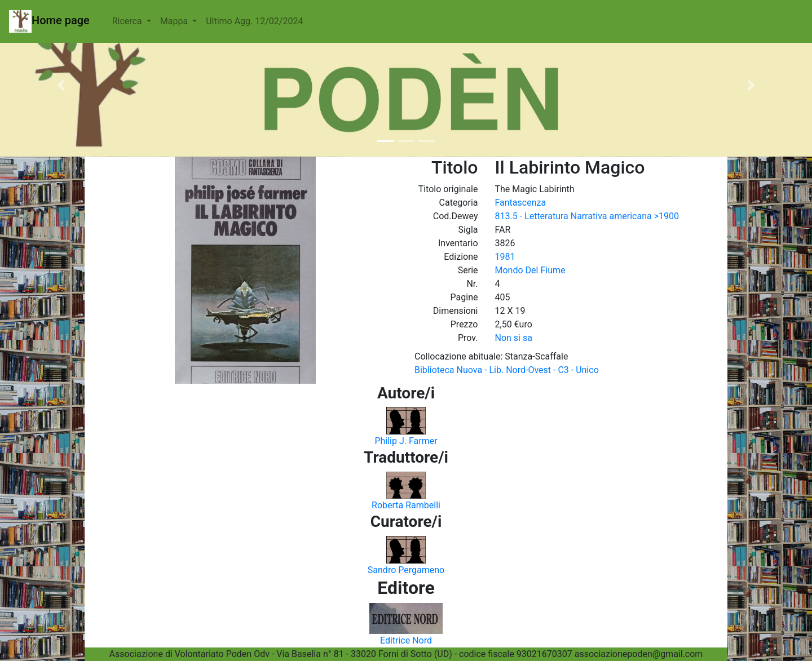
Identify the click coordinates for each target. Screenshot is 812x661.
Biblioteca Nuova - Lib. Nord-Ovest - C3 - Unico (507, 370)
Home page (49, 21)
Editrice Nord (406, 640)
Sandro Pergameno (406, 570)
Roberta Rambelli (406, 505)
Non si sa (514, 338)
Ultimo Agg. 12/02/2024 (254, 21)
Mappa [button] (175, 21)
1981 (505, 257)
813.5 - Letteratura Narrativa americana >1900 (587, 216)
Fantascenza (521, 203)
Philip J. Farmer (406, 441)
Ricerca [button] (128, 21)
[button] (61, 85)
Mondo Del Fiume (530, 270)
